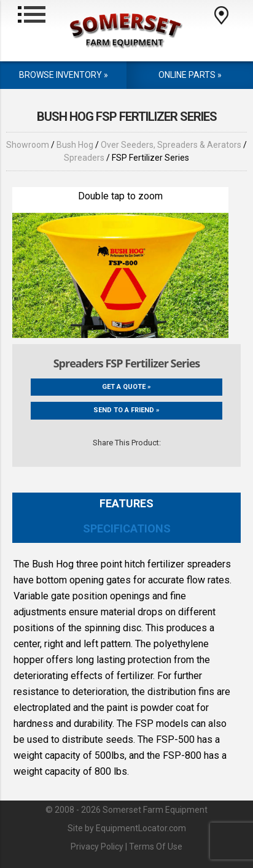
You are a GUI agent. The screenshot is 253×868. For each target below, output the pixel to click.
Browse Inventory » (64, 75)
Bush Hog (75, 145)
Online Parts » (190, 75)
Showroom (28, 145)
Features (126, 503)
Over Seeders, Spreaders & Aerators (171, 145)
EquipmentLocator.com (141, 828)
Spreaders (84, 158)
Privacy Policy (97, 847)
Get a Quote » (126, 387)
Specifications (127, 528)
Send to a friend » (126, 410)
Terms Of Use (156, 847)
